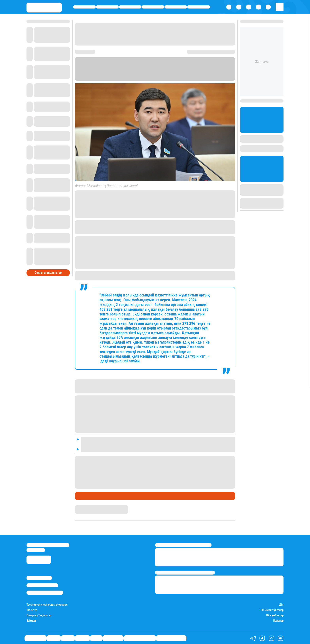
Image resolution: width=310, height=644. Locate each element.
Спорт (176, 7)
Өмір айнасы (85, 7)
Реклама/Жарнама (42, 584)
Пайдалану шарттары (45, 592)
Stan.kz (145, 79)
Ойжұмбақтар (275, 614)
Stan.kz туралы (39, 577)
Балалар (278, 620)
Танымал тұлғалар (272, 609)
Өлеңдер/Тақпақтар (39, 614)
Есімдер (31, 620)
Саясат (130, 7)
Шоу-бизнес (199, 7)
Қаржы (107, 7)
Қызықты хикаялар (140, 637)
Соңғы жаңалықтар (48, 267)
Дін (281, 604)
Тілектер (32, 609)
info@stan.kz (36, 549)
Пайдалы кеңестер (171, 637)
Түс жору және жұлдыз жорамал (47, 604)
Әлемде (153, 7)
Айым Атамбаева (87, 506)
